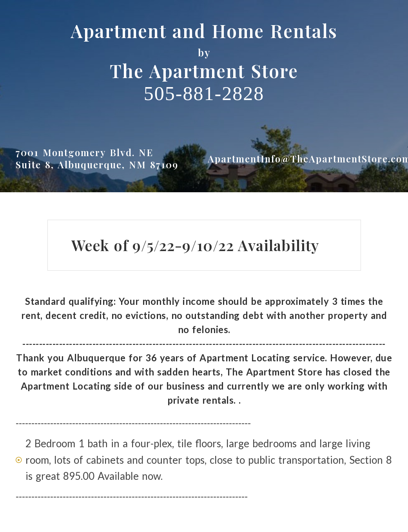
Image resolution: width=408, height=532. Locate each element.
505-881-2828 (204, 93)
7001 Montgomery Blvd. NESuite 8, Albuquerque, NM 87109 (97, 158)
